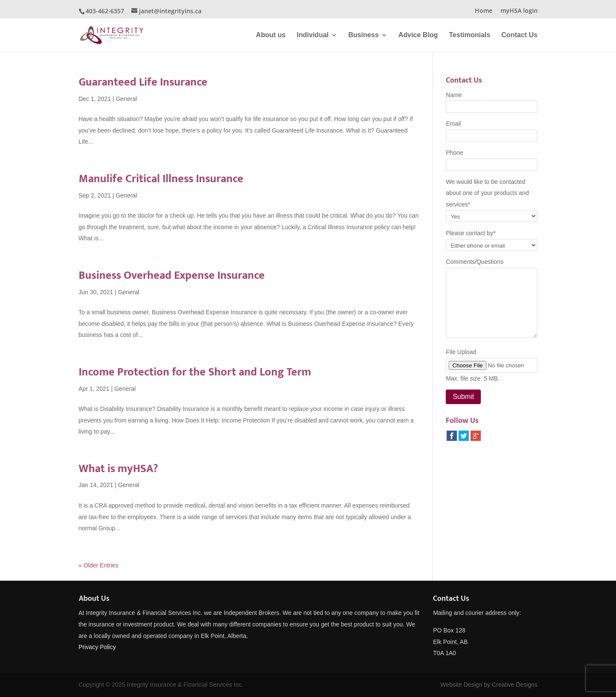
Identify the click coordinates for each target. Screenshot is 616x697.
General (126, 99)
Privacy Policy (97, 647)
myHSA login (519, 11)
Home (484, 11)
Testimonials (470, 35)
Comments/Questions (475, 262)
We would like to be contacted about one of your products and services (487, 193)
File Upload (461, 352)
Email (453, 124)
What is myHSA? (118, 469)
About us (271, 35)
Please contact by (471, 233)
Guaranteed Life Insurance (143, 82)
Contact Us (519, 35)
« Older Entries (99, 565)
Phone (454, 153)
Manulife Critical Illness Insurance (161, 179)
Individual (313, 35)
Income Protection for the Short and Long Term (195, 372)
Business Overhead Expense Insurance (172, 276)
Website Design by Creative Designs (489, 685)
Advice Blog (418, 35)
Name (454, 95)
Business (363, 35)
